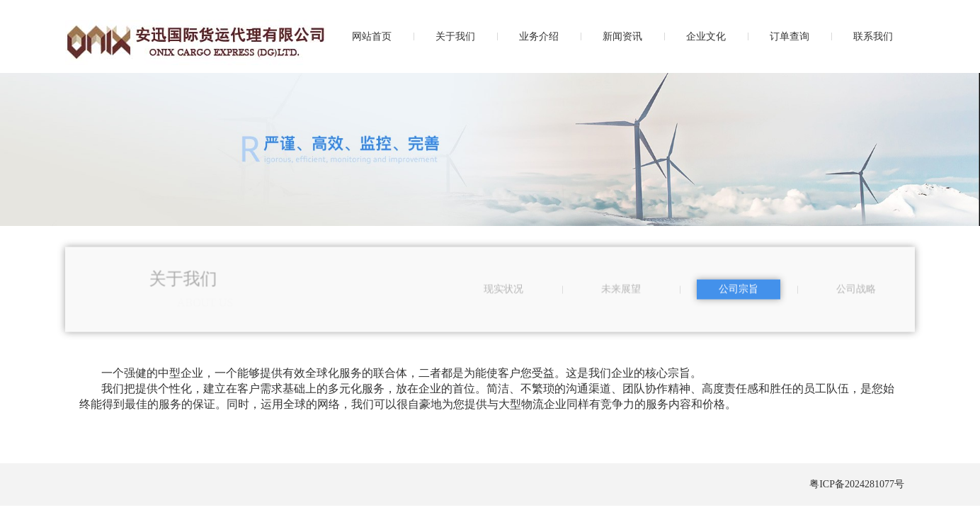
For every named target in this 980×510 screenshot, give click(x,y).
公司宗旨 (739, 291)
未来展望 (621, 291)
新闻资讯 (622, 36)
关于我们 (455, 36)
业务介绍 (539, 36)
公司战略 (856, 291)
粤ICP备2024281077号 (857, 484)
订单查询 (790, 36)
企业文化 (706, 36)
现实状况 (503, 291)
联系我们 (873, 36)
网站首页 (372, 36)
